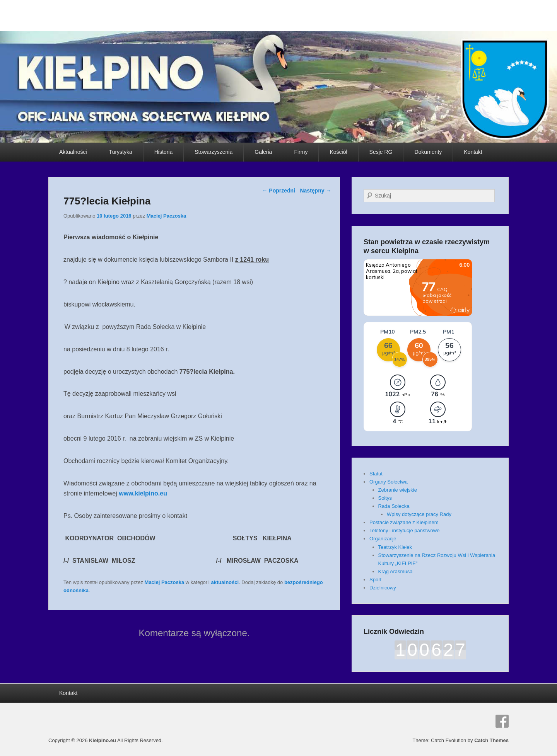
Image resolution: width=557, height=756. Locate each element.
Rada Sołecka (394, 506)
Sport (375, 580)
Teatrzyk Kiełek (395, 547)
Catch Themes (491, 740)
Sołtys (385, 498)
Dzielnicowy (383, 588)
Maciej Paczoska (167, 216)
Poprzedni (278, 191)
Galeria (263, 152)
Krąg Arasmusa (396, 571)
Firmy (301, 152)
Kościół (338, 152)
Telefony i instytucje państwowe (404, 530)
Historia (163, 152)
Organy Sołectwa (389, 482)
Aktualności (73, 152)
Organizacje (383, 539)
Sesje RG (381, 152)
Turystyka (121, 152)
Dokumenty (428, 152)
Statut (376, 474)
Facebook (502, 721)
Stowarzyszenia (214, 152)
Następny (315, 191)
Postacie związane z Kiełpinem (404, 522)
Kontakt (473, 152)
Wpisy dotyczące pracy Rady (419, 514)
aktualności (225, 582)
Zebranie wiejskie (398, 490)
